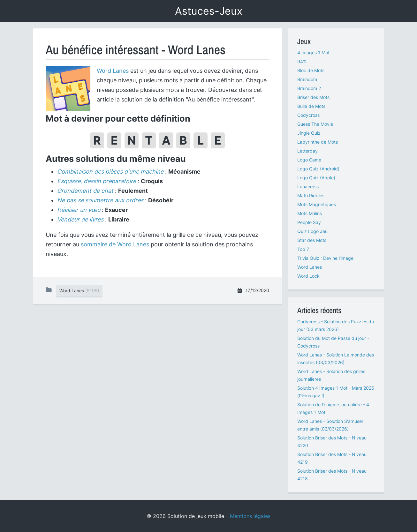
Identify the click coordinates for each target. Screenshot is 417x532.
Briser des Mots (313, 97)
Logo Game (309, 160)
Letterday (307, 151)
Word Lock (308, 276)
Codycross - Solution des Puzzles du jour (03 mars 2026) (336, 325)
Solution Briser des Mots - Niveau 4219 (332, 458)
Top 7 (303, 249)
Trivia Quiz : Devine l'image (325, 258)
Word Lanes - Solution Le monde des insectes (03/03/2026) (336, 359)
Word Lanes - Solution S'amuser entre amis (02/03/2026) (330, 425)
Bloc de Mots (311, 70)
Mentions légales (250, 516)
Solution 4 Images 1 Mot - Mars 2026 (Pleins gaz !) (336, 392)
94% (302, 61)
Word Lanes (113, 71)
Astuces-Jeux (209, 11)
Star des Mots (312, 240)
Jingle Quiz (309, 133)
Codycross (308, 115)
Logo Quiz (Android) (318, 169)
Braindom (307, 79)
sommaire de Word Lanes (115, 244)
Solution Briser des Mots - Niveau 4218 (332, 475)
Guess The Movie (315, 124)
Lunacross (308, 187)
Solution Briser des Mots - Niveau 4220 (332, 442)
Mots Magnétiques (317, 204)
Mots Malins (310, 213)
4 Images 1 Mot (313, 52)
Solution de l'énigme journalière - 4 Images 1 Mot (333, 408)
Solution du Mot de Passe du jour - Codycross (333, 342)
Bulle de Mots (311, 106)
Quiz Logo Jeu (312, 231)
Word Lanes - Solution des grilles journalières (331, 375)
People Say (309, 222)
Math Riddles (311, 195)
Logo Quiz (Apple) (316, 178)
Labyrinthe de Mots (318, 142)
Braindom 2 (309, 88)
